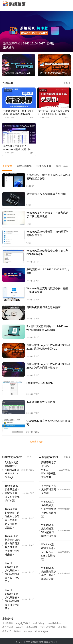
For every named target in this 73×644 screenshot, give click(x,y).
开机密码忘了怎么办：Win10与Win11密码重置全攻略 (48, 177)
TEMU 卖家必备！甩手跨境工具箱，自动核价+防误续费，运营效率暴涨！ (19, 113)
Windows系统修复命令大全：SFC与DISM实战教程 (48, 252)
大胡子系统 (8, 623)
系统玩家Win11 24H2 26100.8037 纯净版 (48, 271)
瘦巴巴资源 (8, 627)
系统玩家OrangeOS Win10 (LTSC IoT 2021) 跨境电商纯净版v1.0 (48, 347)
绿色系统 (63, 627)
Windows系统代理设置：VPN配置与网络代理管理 (48, 233)
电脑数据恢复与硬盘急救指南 (44, 307)
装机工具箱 (62, 166)
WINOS (20, 627)
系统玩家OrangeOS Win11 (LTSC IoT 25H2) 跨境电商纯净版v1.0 (48, 366)
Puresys (28, 631)
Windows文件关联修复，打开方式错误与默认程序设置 (48, 215)
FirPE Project (41, 631)
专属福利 (8, 83)
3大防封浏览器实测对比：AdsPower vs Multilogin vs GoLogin (48, 328)
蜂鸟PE (18, 631)
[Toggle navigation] (68, 4)
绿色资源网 (32, 627)
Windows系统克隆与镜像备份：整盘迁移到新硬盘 (48, 290)
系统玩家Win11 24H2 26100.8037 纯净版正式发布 (28, 46)
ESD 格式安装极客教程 (40, 383)
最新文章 (7, 166)
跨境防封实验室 (12, 457)
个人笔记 (7, 631)
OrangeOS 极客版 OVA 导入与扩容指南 (48, 423)
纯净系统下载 (44, 166)
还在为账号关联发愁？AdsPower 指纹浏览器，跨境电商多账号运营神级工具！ (18, 148)
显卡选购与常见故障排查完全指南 (46, 194)
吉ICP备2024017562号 (48, 642)
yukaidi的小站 (54, 623)
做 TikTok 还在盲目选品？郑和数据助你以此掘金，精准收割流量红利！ (54, 113)
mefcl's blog (39, 623)
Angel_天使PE (23, 623)
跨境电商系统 (24, 166)
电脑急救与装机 (49, 457)
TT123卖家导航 (48, 627)
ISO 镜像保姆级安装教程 (41, 402)
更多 (67, 83)
